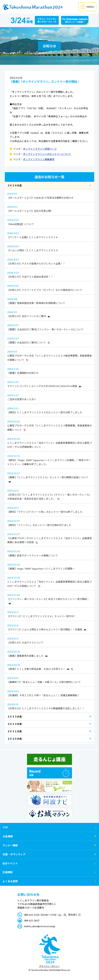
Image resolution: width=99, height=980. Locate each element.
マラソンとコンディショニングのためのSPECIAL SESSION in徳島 (49, 384)
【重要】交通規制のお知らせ (49, 371)
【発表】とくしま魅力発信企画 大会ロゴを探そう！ (49, 667)
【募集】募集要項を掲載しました (49, 653)
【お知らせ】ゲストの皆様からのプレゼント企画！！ (49, 261)
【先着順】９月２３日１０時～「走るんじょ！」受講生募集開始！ (49, 693)
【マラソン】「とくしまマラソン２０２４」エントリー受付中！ (49, 614)
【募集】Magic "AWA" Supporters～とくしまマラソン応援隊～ (49, 566)
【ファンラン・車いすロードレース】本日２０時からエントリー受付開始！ (49, 599)
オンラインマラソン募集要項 (39, 159)
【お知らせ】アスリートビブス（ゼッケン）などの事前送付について (49, 287)
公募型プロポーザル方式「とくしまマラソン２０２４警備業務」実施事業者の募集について (49, 425)
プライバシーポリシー (49, 966)
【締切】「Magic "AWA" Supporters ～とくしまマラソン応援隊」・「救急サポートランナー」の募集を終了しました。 (49, 460)
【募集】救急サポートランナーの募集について (49, 553)
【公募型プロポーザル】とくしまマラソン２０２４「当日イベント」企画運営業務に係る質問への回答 (49, 538)
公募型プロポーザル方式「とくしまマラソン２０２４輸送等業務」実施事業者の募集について (49, 355)
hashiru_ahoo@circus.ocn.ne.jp (40, 926)
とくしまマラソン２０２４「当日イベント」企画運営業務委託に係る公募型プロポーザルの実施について (49, 581)
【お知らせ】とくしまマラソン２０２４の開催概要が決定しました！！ (49, 706)
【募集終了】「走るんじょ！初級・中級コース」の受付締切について (49, 680)
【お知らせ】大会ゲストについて (49, 640)
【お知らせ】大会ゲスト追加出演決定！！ (49, 274)
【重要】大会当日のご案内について (49, 340)
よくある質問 (10, 881)
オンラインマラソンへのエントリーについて (47, 154)
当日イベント (10, 863)
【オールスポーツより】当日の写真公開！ (49, 208)
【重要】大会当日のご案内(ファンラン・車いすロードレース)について (49, 327)
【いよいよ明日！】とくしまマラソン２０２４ (49, 248)
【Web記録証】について (49, 222)
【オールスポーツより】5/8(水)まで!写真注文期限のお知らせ (49, 195)
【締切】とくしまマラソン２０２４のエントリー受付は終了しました (49, 410)
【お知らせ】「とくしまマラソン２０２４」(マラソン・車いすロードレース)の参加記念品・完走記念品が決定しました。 (49, 494)
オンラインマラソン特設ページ (40, 149)
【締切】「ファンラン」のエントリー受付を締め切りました (49, 523)
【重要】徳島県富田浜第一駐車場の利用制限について (49, 301)
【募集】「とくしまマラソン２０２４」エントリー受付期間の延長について (49, 477)
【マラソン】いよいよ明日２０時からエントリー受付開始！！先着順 (49, 627)
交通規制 (8, 872)
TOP (5, 827)
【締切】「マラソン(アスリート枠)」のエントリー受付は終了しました (49, 509)
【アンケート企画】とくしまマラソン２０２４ (49, 235)
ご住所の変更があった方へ (49, 397)
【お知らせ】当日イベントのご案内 (49, 314)
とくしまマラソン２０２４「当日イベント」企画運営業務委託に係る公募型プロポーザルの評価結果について (49, 442)
